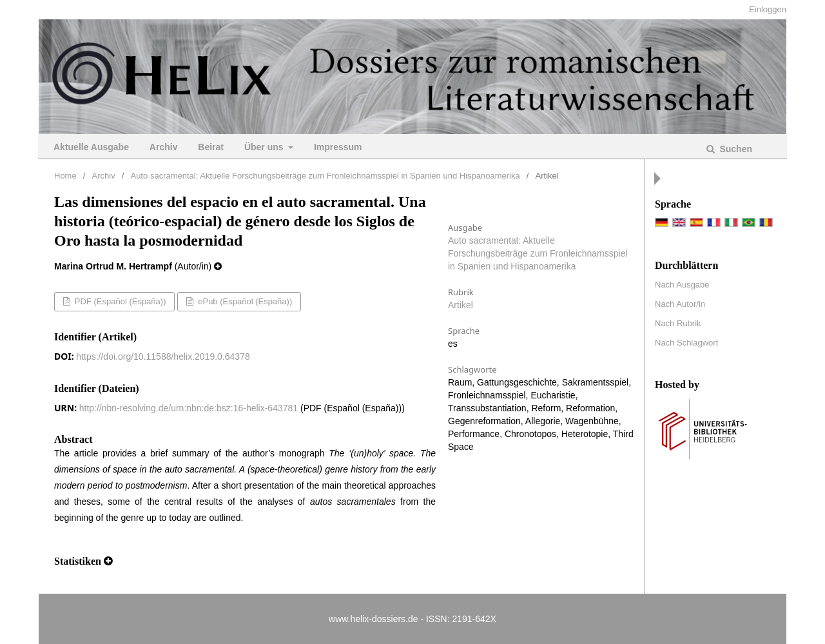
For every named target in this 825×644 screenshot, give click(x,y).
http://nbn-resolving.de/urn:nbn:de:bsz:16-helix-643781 (189, 408)
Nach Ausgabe (682, 285)
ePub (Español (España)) (244, 301)
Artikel (461, 305)
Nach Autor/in (680, 304)
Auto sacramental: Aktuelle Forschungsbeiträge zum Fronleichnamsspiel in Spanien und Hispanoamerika (325, 176)
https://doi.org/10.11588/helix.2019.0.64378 (163, 356)
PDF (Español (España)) (119, 301)
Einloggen (768, 9)
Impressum (338, 147)
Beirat (211, 147)
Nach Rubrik (678, 323)
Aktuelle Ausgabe (91, 147)
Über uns (265, 147)
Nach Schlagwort (686, 343)
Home (65, 176)
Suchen (735, 149)
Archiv (164, 147)
